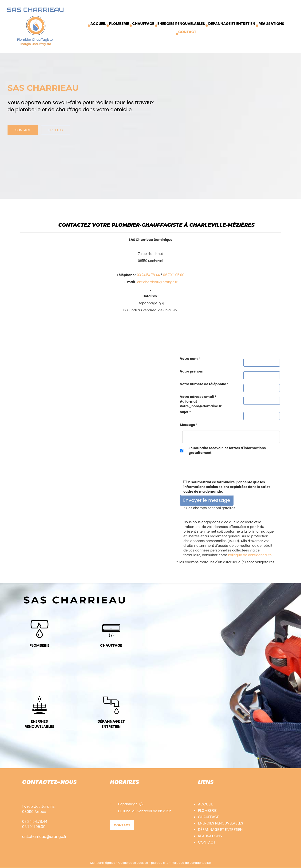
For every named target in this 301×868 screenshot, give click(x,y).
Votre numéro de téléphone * (204, 384)
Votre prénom (192, 371)
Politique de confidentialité (250, 555)
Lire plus (56, 130)
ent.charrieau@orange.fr (157, 282)
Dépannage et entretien (232, 24)
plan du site (160, 863)
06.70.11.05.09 (174, 275)
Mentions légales (103, 863)
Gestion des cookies (133, 863)
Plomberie (119, 24)
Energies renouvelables (181, 24)
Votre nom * (190, 359)
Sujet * (185, 412)
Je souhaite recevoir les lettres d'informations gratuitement (227, 450)
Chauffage (143, 24)
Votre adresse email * (201, 401)
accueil (205, 804)
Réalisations (271, 24)
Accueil (98, 24)
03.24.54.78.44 (148, 275)
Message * (189, 425)
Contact (187, 32)
